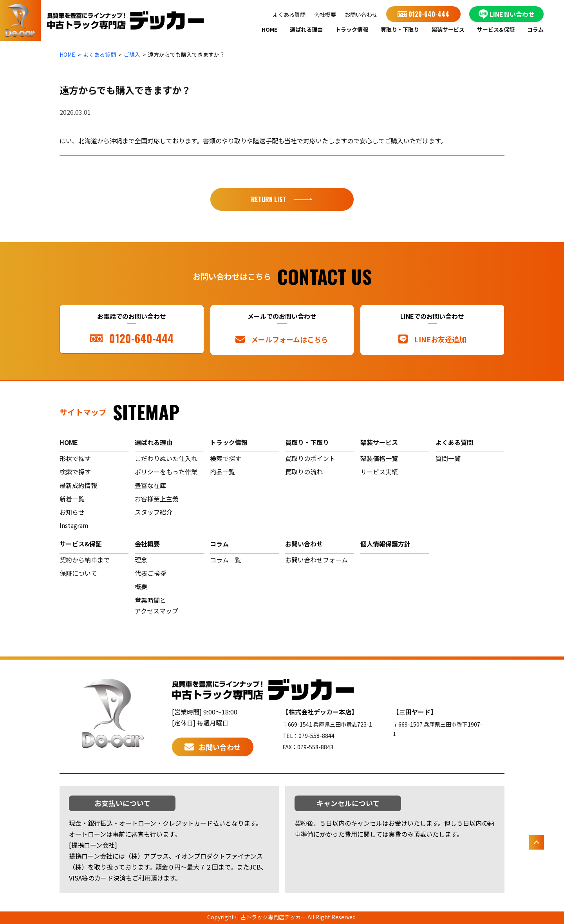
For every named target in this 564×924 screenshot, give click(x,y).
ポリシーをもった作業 (166, 472)
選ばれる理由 (306, 29)
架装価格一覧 (379, 458)
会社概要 (325, 14)
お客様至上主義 (157, 499)
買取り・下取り (400, 29)
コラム (535, 29)
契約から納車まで (85, 560)
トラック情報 (352, 29)
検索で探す (75, 472)
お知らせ (72, 512)
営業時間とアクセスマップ (156, 606)
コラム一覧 (226, 560)
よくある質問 (289, 14)
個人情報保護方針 (385, 544)
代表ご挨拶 (150, 573)
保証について (78, 573)
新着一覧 (72, 499)
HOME (269, 29)
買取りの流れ (304, 472)
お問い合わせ (361, 14)
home (69, 442)
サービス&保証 (496, 29)
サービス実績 (379, 472)
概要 (141, 586)
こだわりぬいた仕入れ (166, 458)
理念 (141, 560)
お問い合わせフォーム (316, 560)
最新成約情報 (78, 485)
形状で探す (75, 458)
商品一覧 (222, 472)
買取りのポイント (310, 458)
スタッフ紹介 (154, 512)
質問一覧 (448, 458)
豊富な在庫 (150, 485)
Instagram (74, 525)
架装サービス (448, 29)
